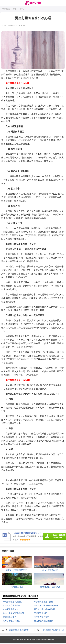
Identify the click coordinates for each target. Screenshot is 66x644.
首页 (15, 9)
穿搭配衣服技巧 (41, 613)
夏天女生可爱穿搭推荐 (43, 621)
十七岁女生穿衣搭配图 (13, 602)
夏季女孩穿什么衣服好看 (44, 609)
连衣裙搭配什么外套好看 (19, 630)
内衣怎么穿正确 (10, 617)
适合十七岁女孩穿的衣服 (13, 613)
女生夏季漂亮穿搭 (42, 617)
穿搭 (22, 9)
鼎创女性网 (27, 639)
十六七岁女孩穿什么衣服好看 (46, 606)
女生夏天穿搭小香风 (12, 606)
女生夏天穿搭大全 (11, 609)
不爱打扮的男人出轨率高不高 (52, 630)
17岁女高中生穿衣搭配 (43, 602)
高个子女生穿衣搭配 (12, 621)
